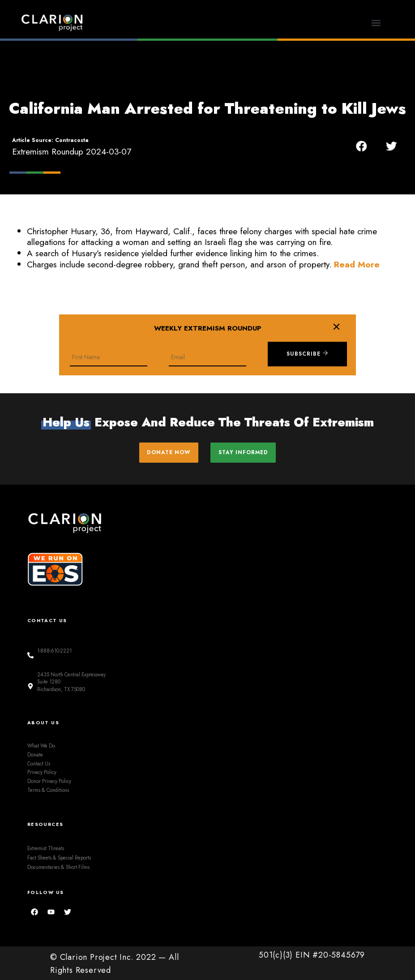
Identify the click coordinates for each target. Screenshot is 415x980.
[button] (376, 23)
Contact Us (39, 763)
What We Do (41, 745)
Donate (35, 754)
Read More (357, 264)
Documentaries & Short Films (58, 866)
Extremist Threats (46, 847)
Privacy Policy (42, 771)
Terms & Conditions (48, 789)
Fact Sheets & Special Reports (59, 857)
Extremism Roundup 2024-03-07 (72, 151)
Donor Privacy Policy (49, 780)
